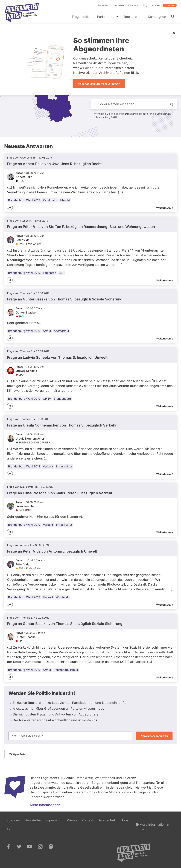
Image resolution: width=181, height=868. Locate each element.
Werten (49, 797)
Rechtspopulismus (66, 670)
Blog (145, 5)
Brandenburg (62, 399)
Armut (47, 331)
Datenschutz (107, 820)
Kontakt (156, 5)
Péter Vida (23, 240)
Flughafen (49, 273)
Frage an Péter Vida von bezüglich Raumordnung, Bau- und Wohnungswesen (81, 227)
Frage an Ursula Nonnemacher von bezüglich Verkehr (62, 425)
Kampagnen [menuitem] (157, 17)
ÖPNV (47, 399)
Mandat (65, 200)
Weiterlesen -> (165, 208)
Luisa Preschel (25, 506)
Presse (72, 820)
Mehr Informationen (45, 805)
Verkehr (48, 466)
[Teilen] (10, 207)
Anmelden (103, 5)
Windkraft (62, 597)
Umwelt (48, 597)
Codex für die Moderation (107, 792)
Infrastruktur (64, 466)
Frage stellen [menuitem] (82, 17)
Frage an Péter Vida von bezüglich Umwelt (52, 551)
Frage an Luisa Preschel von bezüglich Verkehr (60, 493)
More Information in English (152, 827)
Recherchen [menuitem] (133, 17)
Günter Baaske (26, 312)
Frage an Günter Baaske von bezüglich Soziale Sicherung (65, 299)
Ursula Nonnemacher (30, 438)
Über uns (133, 5)
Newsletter (118, 5)
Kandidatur (50, 200)
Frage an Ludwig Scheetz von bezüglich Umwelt (57, 357)
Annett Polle (24, 177)
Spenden (170, 5)
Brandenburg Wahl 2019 (24, 200)
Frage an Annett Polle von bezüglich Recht (54, 164)
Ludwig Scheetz (26, 371)
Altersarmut (61, 331)
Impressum (54, 820)
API (9, 829)
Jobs (125, 820)
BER (62, 273)
